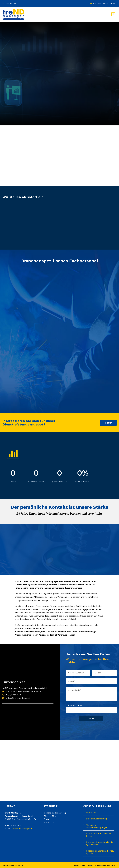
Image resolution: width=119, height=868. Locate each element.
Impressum (91, 813)
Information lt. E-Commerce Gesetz (99, 835)
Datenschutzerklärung (96, 819)
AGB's (114, 865)
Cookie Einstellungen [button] (82, 865)
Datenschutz (106, 865)
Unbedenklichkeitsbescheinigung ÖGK (100, 852)
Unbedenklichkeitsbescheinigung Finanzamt (100, 843)
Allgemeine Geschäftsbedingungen (97, 826)
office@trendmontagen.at (22, 828)
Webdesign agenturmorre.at (13, 865)
